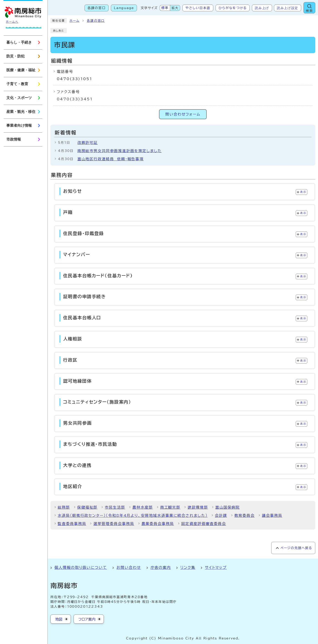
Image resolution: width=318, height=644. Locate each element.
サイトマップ (216, 567)
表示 (303, 192)
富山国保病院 (228, 507)
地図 (59, 619)
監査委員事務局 (72, 524)
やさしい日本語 (198, 8)
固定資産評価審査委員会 (204, 524)
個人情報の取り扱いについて (81, 567)
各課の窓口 (97, 8)
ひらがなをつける (233, 8)
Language (124, 8)
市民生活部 (115, 507)
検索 (309, 11)
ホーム (75, 21)
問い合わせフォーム (183, 114)
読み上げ (262, 8)
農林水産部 (143, 507)
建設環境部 (198, 507)
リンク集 (188, 567)
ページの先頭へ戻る (296, 548)
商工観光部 (170, 507)
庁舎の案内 (161, 567)
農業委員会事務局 (158, 524)
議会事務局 (272, 515)
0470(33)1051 (75, 79)
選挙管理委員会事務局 (114, 524)
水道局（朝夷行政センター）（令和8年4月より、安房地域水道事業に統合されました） (133, 515)
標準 (165, 8)
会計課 (221, 515)
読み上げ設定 (288, 8)
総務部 (64, 507)
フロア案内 (87, 619)
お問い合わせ (129, 567)
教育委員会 (245, 515)
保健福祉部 (87, 507)
